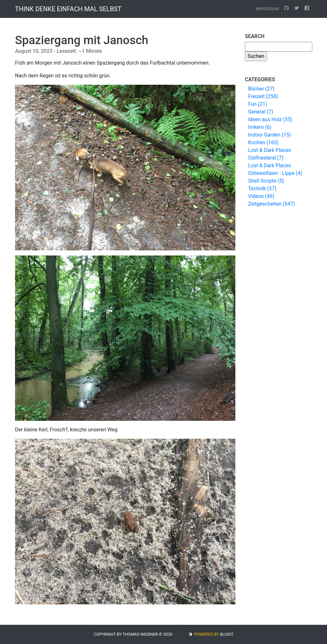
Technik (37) (262, 188)
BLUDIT (227, 634)
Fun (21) (258, 104)
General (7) (261, 112)
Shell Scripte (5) (266, 181)
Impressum (267, 9)
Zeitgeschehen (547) (272, 204)
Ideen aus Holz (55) (270, 119)
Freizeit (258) (263, 96)
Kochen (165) (263, 142)
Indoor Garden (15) (270, 135)
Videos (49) (261, 196)
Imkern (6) (260, 127)
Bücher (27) (261, 89)
